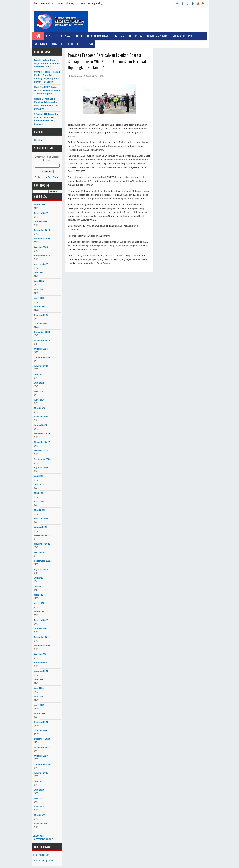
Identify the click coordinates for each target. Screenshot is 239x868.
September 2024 (42, 357)
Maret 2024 (40, 408)
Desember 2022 (42, 535)
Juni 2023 (39, 485)
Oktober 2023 (41, 451)
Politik (79, 36)
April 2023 (39, 501)
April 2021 (39, 705)
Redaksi (46, 3)
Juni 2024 (39, 383)
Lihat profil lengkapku (43, 860)
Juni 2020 (39, 790)
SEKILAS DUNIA (41, 855)
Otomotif (57, 44)
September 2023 (42, 459)
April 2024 (39, 400)
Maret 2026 (40, 205)
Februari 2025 (41, 315)
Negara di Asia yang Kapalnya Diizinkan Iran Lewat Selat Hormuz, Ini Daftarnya (46, 104)
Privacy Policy (95, 3)
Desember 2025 (42, 230)
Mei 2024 (39, 391)
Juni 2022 (39, 586)
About (36, 3)
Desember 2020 (42, 739)
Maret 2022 (40, 612)
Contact (81, 3)
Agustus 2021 (41, 671)
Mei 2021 (39, 697)
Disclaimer (58, 3)
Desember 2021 (42, 637)
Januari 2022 (41, 629)
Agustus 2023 (41, 468)
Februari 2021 (41, 722)
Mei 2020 (39, 798)
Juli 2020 (39, 781)
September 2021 (42, 663)
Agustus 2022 (41, 569)
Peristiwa (63, 36)
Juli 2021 (39, 680)
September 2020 (42, 764)
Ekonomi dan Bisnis (98, 36)
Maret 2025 (40, 306)
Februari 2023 (41, 518)
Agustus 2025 (41, 264)
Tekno (89, 44)
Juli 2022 (39, 578)
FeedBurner (54, 177)
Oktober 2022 (41, 552)
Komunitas (41, 44)
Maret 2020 (40, 815)
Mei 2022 (39, 595)
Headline (39, 140)
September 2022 (42, 561)
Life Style (136, 36)
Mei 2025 (39, 290)
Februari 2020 (41, 824)
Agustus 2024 (41, 366)
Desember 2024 (42, 332)
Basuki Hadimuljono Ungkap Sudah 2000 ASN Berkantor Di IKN (47, 63)
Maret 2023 (40, 510)
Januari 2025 (41, 323)
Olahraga (119, 36)
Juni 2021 (39, 688)
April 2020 (39, 807)
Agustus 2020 (41, 773)
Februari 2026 (41, 213)
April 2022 (39, 603)
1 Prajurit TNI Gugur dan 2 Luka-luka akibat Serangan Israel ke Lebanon (47, 119)
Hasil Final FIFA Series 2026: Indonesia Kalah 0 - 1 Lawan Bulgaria (47, 90)
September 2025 (42, 256)
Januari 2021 (41, 730)
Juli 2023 (39, 476)
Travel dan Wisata (157, 36)
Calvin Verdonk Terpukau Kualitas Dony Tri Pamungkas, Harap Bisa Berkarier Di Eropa (47, 77)
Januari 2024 (41, 425)
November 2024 (42, 340)
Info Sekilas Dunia (182, 36)
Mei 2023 (39, 493)
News (49, 36)
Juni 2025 (39, 281)
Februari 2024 (41, 417)
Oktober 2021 (41, 654)
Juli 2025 (39, 273)
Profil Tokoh (74, 44)
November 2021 (42, 646)
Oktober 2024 (41, 349)
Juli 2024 (39, 374)
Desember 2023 (42, 434)
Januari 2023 (41, 527)
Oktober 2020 (41, 756)
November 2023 (42, 442)
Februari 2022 (41, 620)
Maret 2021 (40, 713)
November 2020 (42, 747)
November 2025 (42, 239)
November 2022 (42, 544)
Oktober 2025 (41, 247)
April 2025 (39, 298)
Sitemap (70, 3)
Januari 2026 (41, 222)
